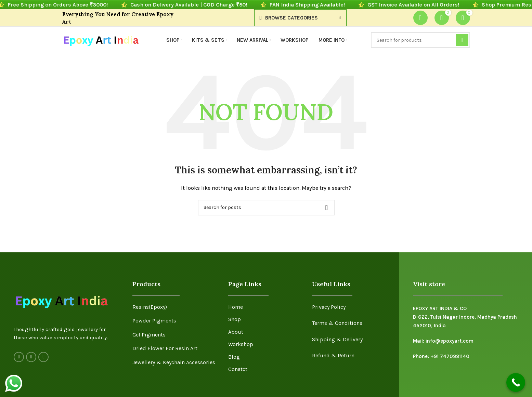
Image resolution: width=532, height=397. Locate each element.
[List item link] (175, 307)
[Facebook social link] (19, 357)
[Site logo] (101, 40)
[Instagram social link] (31, 357)
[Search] (420, 40)
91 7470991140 (452, 356)
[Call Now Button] (516, 382)
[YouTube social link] (43, 357)
